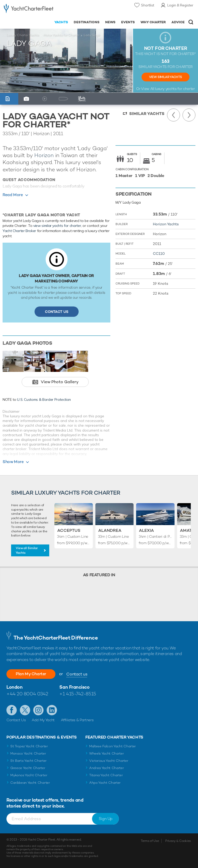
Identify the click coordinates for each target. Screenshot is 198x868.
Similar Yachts (147, 114)
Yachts (61, 22)
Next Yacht (189, 115)
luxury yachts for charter (175, 89)
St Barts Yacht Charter (28, 761)
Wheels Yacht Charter (107, 753)
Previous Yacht (174, 115)
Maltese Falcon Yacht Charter (113, 746)
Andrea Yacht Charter (107, 768)
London (14, 687)
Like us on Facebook (12, 710)
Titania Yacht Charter (106, 775)
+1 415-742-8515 (78, 694)
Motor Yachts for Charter (61, 35)
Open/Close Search (191, 22)
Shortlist (148, 5)
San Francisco (74, 687)
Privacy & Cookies (178, 841)
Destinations (87, 22)
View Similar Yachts (166, 77)
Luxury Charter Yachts (23, 35)
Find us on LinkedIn (52, 710)
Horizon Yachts (166, 224)
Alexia (146, 530)
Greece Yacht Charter (28, 768)
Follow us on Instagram (38, 710)
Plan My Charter (31, 674)
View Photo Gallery (60, 382)
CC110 (159, 254)
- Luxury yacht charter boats (29, 9)
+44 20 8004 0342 (27, 694)
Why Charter (153, 22)
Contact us (77, 674)
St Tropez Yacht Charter (29, 746)
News (110, 22)
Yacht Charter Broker (19, 231)
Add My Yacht (43, 720)
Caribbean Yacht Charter (30, 783)
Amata (187, 530)
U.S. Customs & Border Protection (44, 400)
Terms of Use (150, 841)
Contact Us (57, 312)
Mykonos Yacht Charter (29, 775)
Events (128, 22)
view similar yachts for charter (57, 226)
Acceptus (69, 530)
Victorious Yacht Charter (109, 761)
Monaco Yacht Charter (28, 753)
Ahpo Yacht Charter (105, 783)
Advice (178, 22)
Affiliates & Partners (77, 720)
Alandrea (110, 530)
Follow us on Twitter (25, 710)
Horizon (44, 155)
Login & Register (180, 5)
